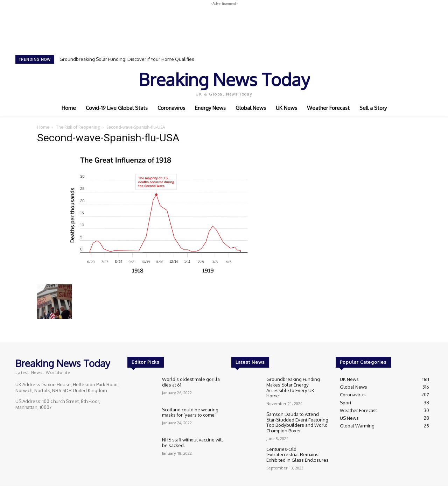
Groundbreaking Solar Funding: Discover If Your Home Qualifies (127, 59)
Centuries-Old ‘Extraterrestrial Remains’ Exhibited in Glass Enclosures (297, 450)
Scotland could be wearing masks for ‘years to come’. (190, 412)
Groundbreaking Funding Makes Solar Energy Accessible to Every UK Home (297, 385)
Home (43, 127)
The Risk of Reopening (78, 127)
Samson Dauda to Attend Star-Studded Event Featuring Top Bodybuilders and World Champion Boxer (297, 418)
